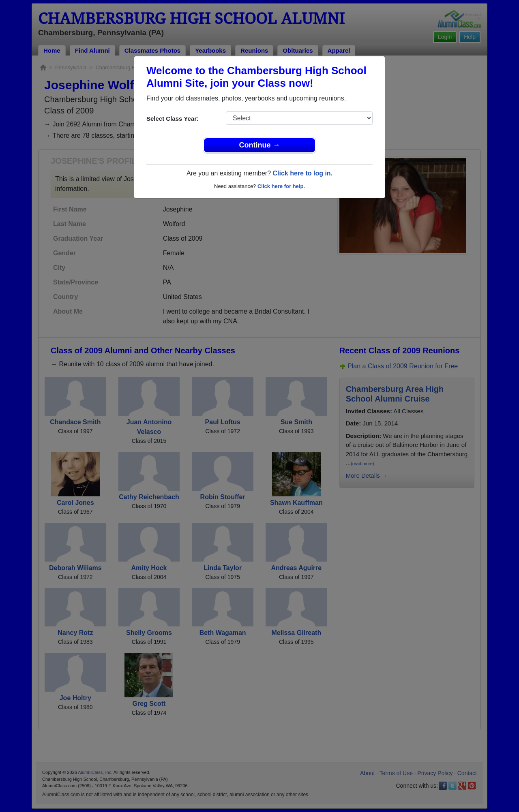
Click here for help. (281, 186)
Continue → (260, 145)
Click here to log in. (302, 173)
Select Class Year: (173, 119)
